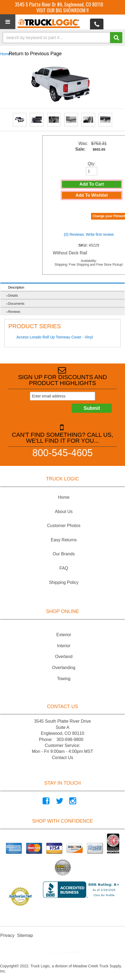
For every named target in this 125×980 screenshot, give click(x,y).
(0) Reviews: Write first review (89, 234)
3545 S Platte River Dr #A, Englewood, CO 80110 (59, 4)
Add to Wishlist (92, 195)
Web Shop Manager (67, 954)
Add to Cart (92, 184)
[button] (63, 38)
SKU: (84, 245)
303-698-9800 (70, 740)
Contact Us (62, 758)
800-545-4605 (63, 453)
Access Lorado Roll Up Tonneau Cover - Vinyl (55, 337)
